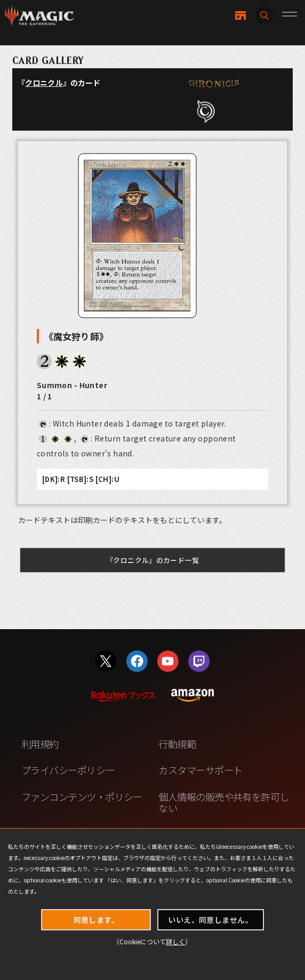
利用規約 (40, 744)
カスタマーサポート (200, 770)
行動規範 (177, 744)
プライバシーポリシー (68, 770)
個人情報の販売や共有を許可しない (223, 802)
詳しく (175, 941)
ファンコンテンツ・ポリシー (82, 797)
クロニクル (44, 83)
